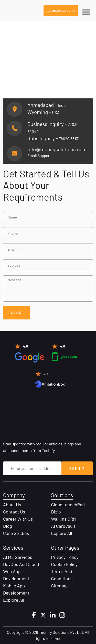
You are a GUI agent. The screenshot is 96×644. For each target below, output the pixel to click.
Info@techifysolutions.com (57, 149)
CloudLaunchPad (68, 505)
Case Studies (16, 533)
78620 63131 (69, 139)
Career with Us (18, 519)
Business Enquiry (61, 11)
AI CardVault (63, 526)
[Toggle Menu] (86, 12)
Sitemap (60, 586)
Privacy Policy (65, 557)
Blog (8, 526)
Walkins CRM (64, 519)
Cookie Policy (65, 564)
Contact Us (14, 512)
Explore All (62, 533)
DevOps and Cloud (21, 564)
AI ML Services (18, 557)
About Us (12, 505)
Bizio (56, 512)
